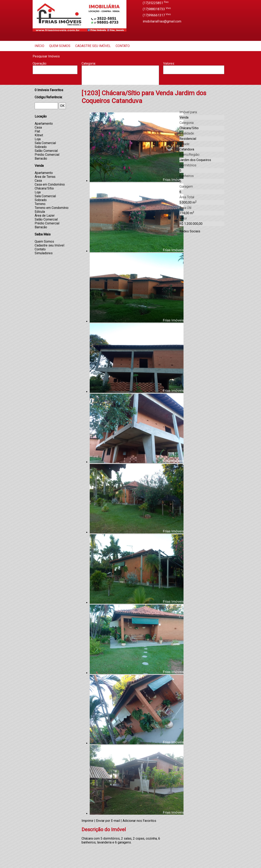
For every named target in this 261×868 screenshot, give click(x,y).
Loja (38, 139)
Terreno (40, 204)
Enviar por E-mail (108, 821)
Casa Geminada (120, 82)
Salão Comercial (46, 151)
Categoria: (89, 63)
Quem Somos (60, 46)
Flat (37, 131)
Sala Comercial (45, 143)
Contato (123, 46)
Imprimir (87, 821)
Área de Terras (45, 177)
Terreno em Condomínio (52, 208)
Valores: (169, 63)
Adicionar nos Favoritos (139, 821)
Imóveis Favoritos (49, 90)
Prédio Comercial (47, 155)
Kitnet (39, 135)
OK (62, 106)
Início (39, 46)
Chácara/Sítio (44, 188)
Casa (120, 78)
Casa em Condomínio (50, 184)
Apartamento (120, 70)
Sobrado (41, 147)
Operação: (40, 63)
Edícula (40, 212)
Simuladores (44, 253)
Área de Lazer (45, 216)
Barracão (120, 74)
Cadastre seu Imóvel (93, 46)
